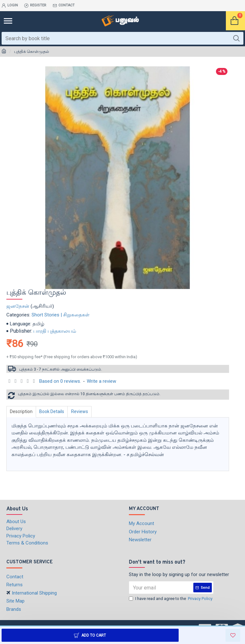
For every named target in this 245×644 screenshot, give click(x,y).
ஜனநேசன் (18, 306)
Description (22, 411)
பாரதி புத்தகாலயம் (55, 331)
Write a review (101, 381)
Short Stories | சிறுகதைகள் (61, 315)
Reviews (82, 411)
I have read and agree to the (171, 599)
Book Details (54, 411)
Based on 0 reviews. (60, 381)
